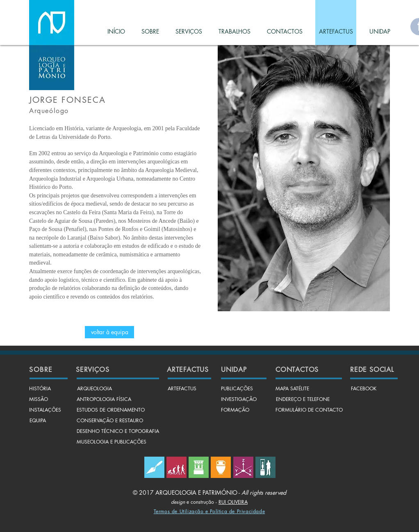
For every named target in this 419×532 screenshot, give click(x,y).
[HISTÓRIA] (40, 389)
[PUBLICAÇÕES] (237, 389)
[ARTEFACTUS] (182, 389)
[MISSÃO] (39, 400)
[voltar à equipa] (109, 332)
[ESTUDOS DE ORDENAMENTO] (111, 410)
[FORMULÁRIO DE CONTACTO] (309, 410)
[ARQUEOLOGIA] (94, 389)
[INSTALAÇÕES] (45, 410)
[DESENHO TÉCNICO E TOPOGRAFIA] (118, 432)
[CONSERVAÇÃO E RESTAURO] (110, 421)
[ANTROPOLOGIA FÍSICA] (104, 400)
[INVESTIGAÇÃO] (239, 400)
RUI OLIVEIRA (233, 502)
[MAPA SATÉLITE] (292, 389)
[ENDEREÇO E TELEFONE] (303, 400)
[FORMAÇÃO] (235, 410)
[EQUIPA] (38, 421)
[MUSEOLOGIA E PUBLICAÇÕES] (112, 442)
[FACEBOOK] (364, 389)
